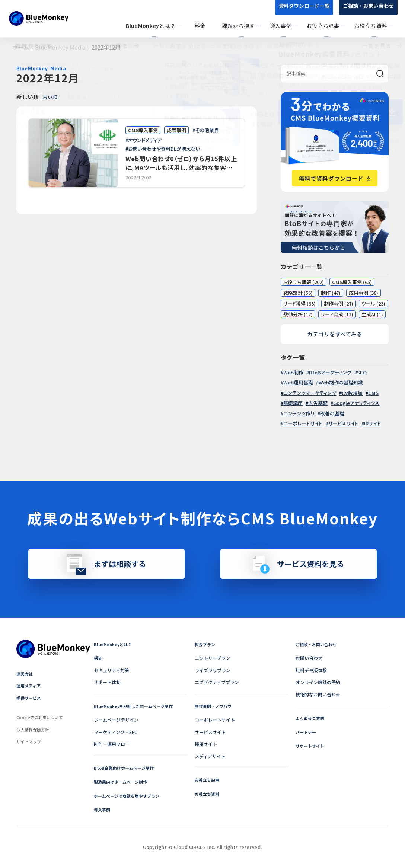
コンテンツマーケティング (310, 393)
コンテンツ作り (299, 413)
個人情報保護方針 (34, 729)
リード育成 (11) (337, 314)
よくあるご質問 (311, 718)
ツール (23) (373, 304)
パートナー (307, 732)
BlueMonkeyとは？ (114, 644)
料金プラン (206, 644)
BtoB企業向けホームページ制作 (126, 768)
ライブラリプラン (213, 670)
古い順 (52, 96)
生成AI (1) (372, 314)
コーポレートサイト (303, 423)
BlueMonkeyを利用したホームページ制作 (137, 706)
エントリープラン (212, 658)
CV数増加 (352, 393)
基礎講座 (293, 403)
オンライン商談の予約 (318, 682)
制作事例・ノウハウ (215, 706)
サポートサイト (311, 746)
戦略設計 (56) (298, 293)
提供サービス (30, 698)
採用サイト (206, 744)
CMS (373, 393)
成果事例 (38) (363, 293)
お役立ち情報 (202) (304, 282)
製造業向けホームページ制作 (123, 781)
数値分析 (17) (298, 314)
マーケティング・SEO (116, 732)
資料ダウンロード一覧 (298, 10)
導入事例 (103, 809)
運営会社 (25, 674)
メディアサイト (210, 756)
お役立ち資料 (208, 794)
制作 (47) (331, 293)
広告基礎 (318, 403)
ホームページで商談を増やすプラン (130, 796)
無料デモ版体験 (311, 670)
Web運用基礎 (298, 382)
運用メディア (30, 685)
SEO (362, 372)
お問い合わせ (309, 658)
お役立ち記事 (208, 780)
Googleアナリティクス (356, 403)
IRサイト (372, 423)
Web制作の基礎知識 (341, 382)
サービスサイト (343, 423)
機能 (98, 658)
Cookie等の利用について (42, 717)
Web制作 (293, 372)
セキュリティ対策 (111, 670)
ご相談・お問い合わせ (366, 10)
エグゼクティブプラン (217, 682)
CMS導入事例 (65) (352, 282)
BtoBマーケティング (330, 372)
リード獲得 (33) (299, 304)
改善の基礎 (332, 413)
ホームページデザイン (116, 720)
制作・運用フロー (112, 744)
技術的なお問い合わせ (318, 694)
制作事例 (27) (339, 304)
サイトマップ (30, 741)
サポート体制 (107, 682)
